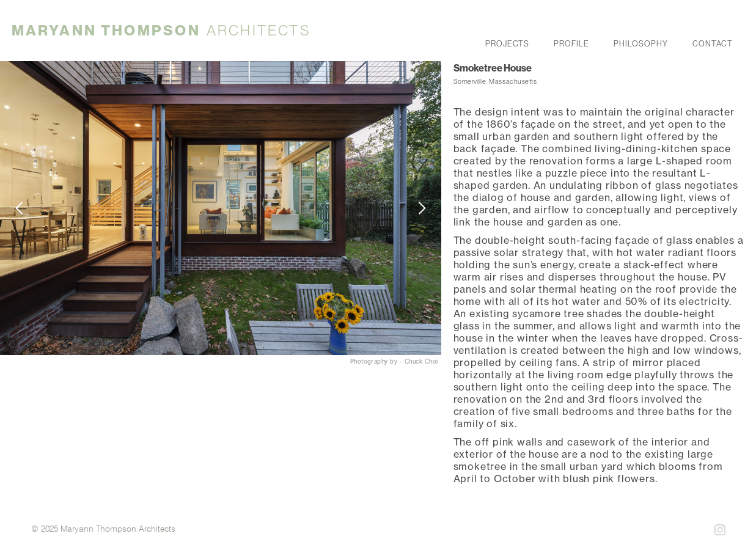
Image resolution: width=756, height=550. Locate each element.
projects (508, 42)
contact (713, 42)
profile (571, 42)
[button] (24, 208)
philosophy (641, 42)
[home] (161, 31)
